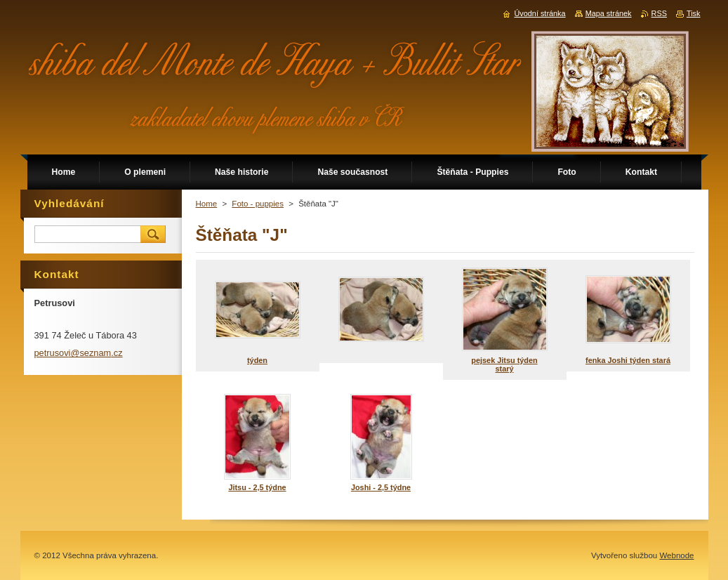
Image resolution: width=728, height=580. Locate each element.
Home (207, 204)
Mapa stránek (609, 13)
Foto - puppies (258, 204)
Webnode (676, 555)
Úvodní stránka (540, 13)
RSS (659, 13)
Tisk (694, 13)
